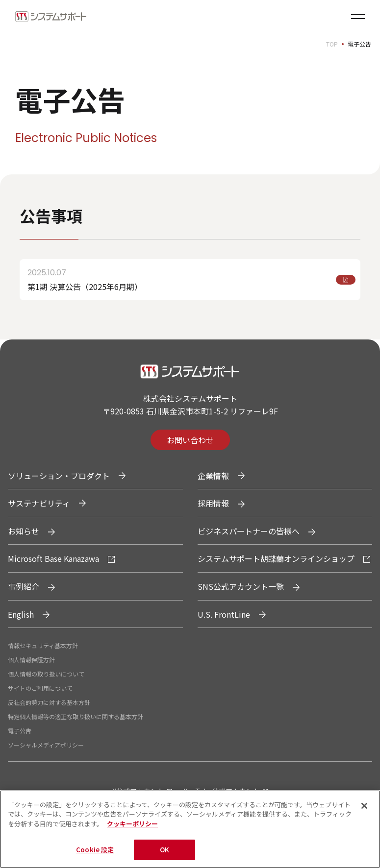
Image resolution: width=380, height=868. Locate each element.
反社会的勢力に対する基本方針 (49, 702)
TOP (332, 44)
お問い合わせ (190, 440)
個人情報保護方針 (31, 660)
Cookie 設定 (95, 851)
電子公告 (20, 731)
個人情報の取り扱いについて (46, 674)
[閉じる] (364, 807)
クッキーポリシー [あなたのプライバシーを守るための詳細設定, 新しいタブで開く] (132, 825)
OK (165, 851)
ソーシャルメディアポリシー (46, 745)
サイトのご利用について (40, 688)
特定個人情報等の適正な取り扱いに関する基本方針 (76, 716)
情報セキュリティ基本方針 (43, 645)
